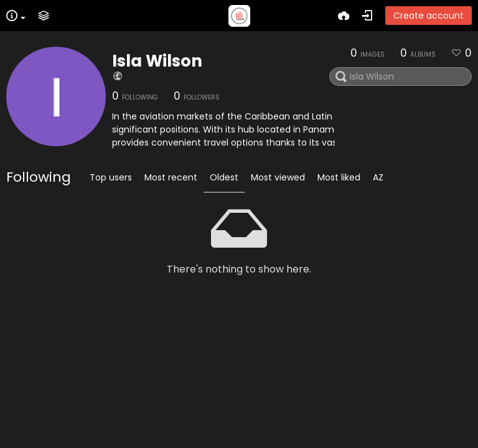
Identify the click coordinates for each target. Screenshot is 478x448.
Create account (429, 16)
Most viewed (278, 177)
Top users (111, 177)
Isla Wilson (157, 61)
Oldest (224, 177)
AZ (378, 177)
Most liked (339, 177)
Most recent (171, 177)
